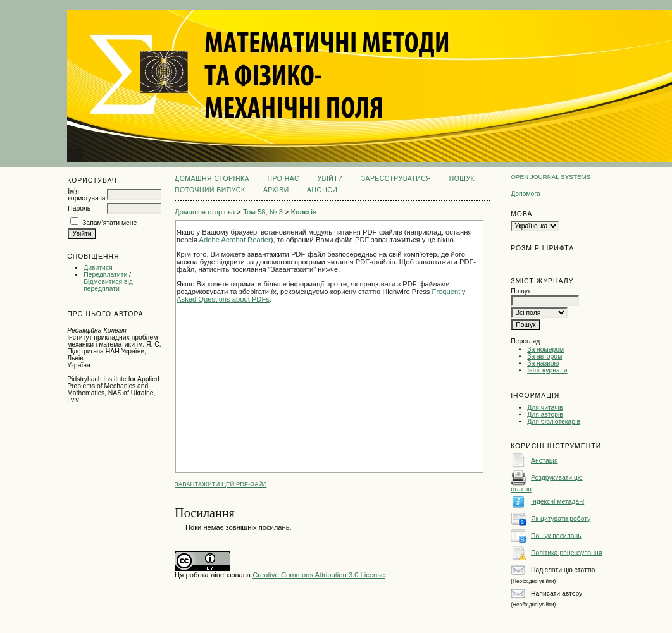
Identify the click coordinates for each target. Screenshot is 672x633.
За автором (544, 356)
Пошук (462, 179)
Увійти (330, 179)
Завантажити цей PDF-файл (221, 484)
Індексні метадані (557, 501)
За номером (545, 349)
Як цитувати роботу (561, 518)
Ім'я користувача (86, 195)
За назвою (543, 363)
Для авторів (545, 415)
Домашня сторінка (212, 179)
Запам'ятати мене (109, 223)
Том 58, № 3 (263, 212)
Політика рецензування (566, 552)
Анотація (544, 460)
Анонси (322, 190)
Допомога (526, 194)
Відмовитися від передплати (108, 285)
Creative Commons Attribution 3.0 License (319, 575)
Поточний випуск (210, 190)
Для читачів (545, 408)
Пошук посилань (556, 535)
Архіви (276, 190)
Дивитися (98, 268)
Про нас (283, 179)
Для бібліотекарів (554, 421)
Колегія (304, 212)
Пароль (79, 208)
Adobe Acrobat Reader (235, 240)
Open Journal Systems (551, 177)
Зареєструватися (396, 179)
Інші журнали (547, 370)
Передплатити (105, 275)
